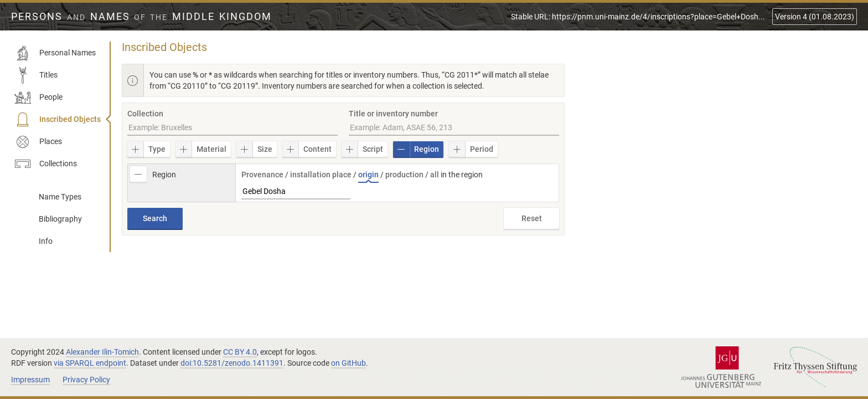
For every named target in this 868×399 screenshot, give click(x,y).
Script (362, 150)
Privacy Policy (86, 380)
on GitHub (348, 363)
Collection (145, 114)
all (435, 175)
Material (201, 150)
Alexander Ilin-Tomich (102, 352)
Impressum (30, 380)
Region (416, 150)
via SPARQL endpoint (90, 363)
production (404, 175)
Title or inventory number (393, 114)
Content (307, 150)
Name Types (60, 197)
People (38, 98)
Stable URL (638, 17)
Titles (36, 75)
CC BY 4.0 (240, 352)
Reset (532, 218)
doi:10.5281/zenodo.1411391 (232, 363)
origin (368, 175)
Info (46, 241)
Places (38, 142)
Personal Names (55, 53)
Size (254, 150)
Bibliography (60, 219)
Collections (46, 164)
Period (471, 150)
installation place (321, 175)
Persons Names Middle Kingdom (141, 17)
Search (155, 218)
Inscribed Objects (58, 120)
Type (146, 150)
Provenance (262, 175)
